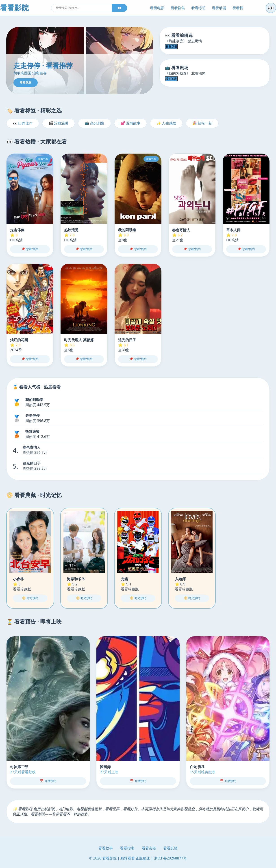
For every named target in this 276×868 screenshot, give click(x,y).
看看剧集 (178, 8)
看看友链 (149, 848)
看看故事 (106, 848)
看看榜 (238, 8)
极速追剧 (171, 79)
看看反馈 (170, 848)
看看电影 (157, 8)
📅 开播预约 (48, 781)
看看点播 (171, 46)
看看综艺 (198, 8)
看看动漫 (219, 8)
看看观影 (26, 83)
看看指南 (127, 848)
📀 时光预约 (30, 598)
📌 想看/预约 (30, 249)
